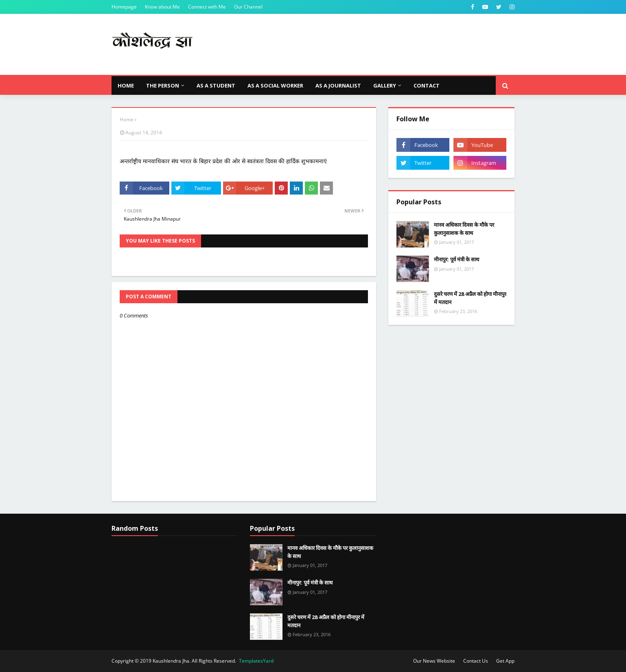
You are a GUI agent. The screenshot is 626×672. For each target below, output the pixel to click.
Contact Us (476, 661)
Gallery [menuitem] (385, 85)
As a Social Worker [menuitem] (275, 85)
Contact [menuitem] (427, 85)
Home (127, 119)
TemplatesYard (256, 661)
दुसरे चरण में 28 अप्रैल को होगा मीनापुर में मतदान (470, 298)
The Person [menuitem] (163, 85)
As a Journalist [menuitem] (338, 85)
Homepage (124, 7)
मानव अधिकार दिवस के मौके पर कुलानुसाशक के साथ (464, 229)
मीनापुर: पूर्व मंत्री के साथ (456, 259)
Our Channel (248, 7)
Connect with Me (207, 7)
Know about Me (162, 7)
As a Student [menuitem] (216, 85)
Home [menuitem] (126, 85)
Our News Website (434, 661)
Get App (505, 661)
